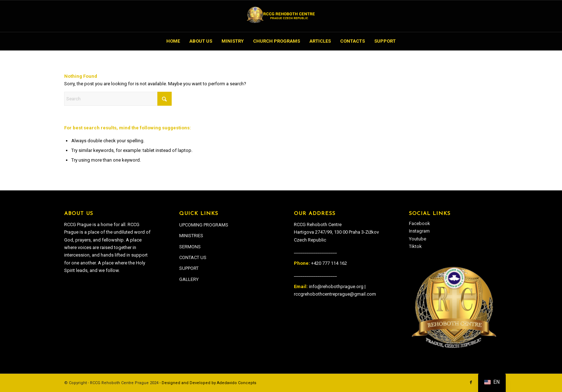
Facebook (420, 223)
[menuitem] (173, 41)
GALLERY (189, 279)
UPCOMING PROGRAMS (204, 225)
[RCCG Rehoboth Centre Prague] (281, 16)
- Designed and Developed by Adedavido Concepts (208, 383)
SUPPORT (189, 268)
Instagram (419, 231)
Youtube (418, 239)
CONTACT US (193, 257)
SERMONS (190, 247)
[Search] (118, 99)
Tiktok (415, 246)
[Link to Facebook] (471, 383)
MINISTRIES (191, 236)
